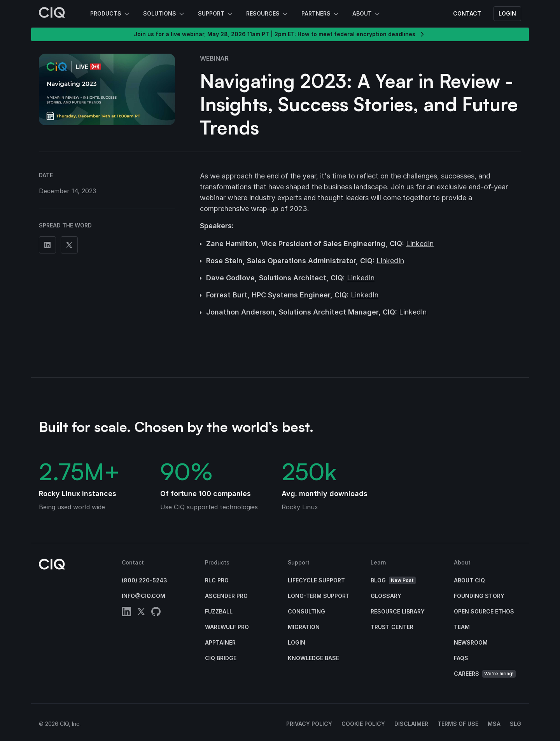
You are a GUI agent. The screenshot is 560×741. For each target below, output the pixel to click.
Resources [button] (268, 14)
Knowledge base (313, 658)
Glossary (386, 596)
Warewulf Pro (227, 627)
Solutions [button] (164, 14)
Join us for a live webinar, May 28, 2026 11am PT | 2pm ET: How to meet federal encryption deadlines (280, 34)
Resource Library (398, 611)
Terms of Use (458, 724)
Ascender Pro (226, 596)
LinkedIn (420, 244)
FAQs (461, 658)
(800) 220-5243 (144, 580)
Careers (485, 674)
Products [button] (110, 14)
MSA (494, 724)
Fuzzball (219, 611)
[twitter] (141, 613)
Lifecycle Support (316, 580)
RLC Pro (217, 580)
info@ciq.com (143, 596)
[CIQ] (52, 14)
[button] (107, 89)
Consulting (306, 611)
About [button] (367, 14)
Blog (393, 581)
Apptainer (220, 642)
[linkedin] (126, 613)
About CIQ (469, 580)
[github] (156, 613)
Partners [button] (321, 14)
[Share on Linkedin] (47, 245)
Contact (467, 13)
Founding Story (479, 596)
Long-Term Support (319, 596)
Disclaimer (411, 724)
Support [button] (216, 14)
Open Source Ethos (484, 611)
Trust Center (392, 627)
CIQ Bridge (221, 658)
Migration (304, 627)
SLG (515, 724)
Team (462, 627)
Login (507, 13)
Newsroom (471, 642)
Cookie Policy (363, 724)
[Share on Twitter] (69, 245)
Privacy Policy (309, 724)
